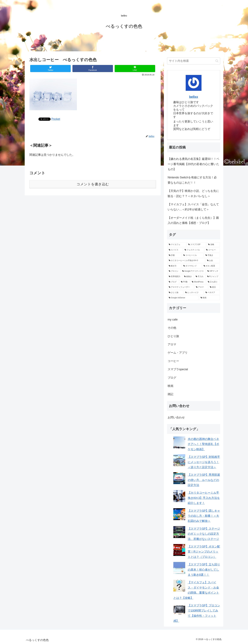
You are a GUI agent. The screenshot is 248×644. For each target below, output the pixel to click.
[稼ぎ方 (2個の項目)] (174, 266)
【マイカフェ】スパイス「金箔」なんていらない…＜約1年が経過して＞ (193, 207)
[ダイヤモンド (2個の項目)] (192, 266)
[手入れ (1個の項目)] (200, 277)
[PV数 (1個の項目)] (185, 282)
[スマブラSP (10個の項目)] (197, 245)
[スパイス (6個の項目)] (175, 250)
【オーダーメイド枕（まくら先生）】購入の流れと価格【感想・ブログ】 (193, 220)
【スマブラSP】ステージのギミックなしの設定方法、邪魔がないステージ (204, 534)
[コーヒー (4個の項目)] (212, 250)
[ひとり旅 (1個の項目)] (175, 293)
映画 (170, 386)
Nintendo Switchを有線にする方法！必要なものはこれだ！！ (192, 180)
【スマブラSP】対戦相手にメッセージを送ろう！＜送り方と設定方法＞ (204, 462)
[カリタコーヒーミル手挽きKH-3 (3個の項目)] (186, 261)
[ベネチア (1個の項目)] (212, 293)
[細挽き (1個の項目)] (188, 277)
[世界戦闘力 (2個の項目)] (175, 277)
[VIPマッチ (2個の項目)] (213, 271)
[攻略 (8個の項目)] (213, 245)
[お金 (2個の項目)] (213, 261)
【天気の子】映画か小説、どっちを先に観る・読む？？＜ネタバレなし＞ (193, 193)
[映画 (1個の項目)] (209, 298)
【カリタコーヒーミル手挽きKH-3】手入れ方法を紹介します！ (204, 498)
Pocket (56, 119)
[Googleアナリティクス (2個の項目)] (193, 271)
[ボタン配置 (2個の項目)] (211, 266)
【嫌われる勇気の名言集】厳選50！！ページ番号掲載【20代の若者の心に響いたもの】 (193, 164)
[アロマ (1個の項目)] (201, 287)
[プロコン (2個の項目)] (174, 271)
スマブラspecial (178, 369)
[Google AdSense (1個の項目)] (183, 298)
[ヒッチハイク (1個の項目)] (194, 293)
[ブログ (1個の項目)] (173, 282)
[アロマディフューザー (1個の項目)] (181, 287)
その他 (172, 328)
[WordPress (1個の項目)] (198, 282)
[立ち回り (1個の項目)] (213, 282)
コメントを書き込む (93, 184)
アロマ (172, 344)
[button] (217, 61)
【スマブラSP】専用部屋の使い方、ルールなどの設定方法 (204, 480)
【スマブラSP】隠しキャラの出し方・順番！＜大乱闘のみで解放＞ (204, 516)
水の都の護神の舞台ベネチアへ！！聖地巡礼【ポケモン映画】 (203, 444)
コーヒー (173, 361)
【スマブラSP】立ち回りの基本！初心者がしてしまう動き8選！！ (204, 570)
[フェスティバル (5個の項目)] (194, 250)
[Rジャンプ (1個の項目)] (213, 277)
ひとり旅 (173, 336)
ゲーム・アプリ (178, 353)
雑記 (170, 394)
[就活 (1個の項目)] (214, 287)
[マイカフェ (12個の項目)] (177, 245)
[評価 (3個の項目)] (174, 255)
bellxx (194, 97)
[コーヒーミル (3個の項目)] (193, 255)
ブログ (172, 378)
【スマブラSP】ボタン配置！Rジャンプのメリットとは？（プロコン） (204, 552)
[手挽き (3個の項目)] (212, 255)
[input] (194, 61)
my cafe (173, 320)
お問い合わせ (176, 417)
